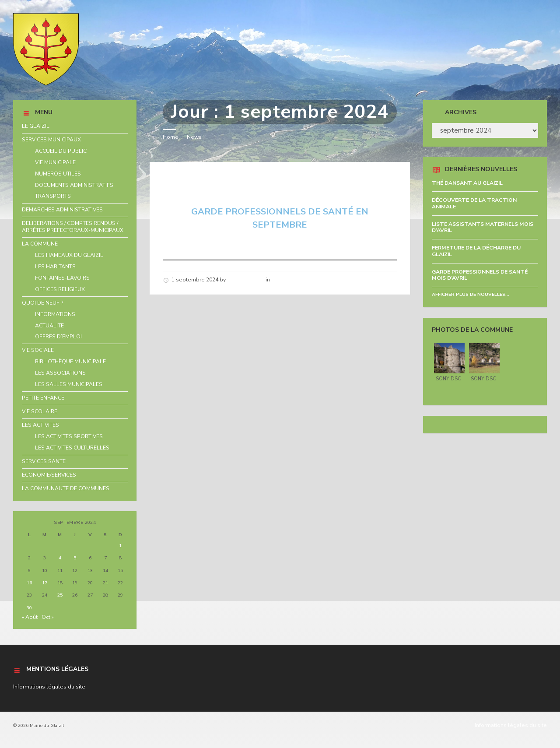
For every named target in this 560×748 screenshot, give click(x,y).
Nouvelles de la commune (305, 280)
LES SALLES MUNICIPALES (69, 384)
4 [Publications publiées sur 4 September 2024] (60, 558)
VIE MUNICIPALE (55, 162)
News (194, 137)
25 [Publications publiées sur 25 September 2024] (60, 595)
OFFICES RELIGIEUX (60, 289)
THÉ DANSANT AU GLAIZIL (467, 183)
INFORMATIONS (55, 314)
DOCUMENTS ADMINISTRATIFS (74, 185)
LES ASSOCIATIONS (60, 373)
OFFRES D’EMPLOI (58, 337)
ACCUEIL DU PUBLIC (61, 151)
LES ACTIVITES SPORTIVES (69, 436)
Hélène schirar (246, 280)
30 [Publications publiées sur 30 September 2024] (29, 608)
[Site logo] (46, 83)
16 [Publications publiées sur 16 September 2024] (29, 583)
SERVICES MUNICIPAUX (51, 140)
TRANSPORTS (53, 196)
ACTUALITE (49, 326)
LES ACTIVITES (40, 425)
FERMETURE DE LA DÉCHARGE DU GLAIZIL (476, 251)
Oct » (48, 617)
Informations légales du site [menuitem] (511, 725)
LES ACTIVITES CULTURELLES (72, 448)
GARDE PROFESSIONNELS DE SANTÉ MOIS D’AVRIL (480, 275)
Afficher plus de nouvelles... (471, 294)
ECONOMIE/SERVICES (49, 475)
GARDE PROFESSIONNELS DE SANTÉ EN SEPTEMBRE (254, 183)
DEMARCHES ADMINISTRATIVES (62, 210)
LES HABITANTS (55, 267)
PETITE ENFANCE (43, 398)
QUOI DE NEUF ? (43, 303)
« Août (30, 617)
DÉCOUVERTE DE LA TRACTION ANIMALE (474, 203)
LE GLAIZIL (36, 126)
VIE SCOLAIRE (40, 411)
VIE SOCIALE (38, 350)
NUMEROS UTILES (58, 174)
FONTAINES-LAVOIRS (62, 278)
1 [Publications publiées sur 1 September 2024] (120, 546)
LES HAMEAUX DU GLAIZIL (69, 255)
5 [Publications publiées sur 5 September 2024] (75, 558)
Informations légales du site (49, 687)
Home (171, 137)
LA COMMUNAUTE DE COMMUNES (66, 488)
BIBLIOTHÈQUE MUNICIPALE (70, 362)
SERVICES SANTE (44, 461)
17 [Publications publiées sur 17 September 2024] (45, 583)
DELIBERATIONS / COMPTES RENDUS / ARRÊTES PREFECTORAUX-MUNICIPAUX (73, 227)
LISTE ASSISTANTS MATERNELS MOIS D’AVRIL (483, 227)
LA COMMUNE (40, 244)
